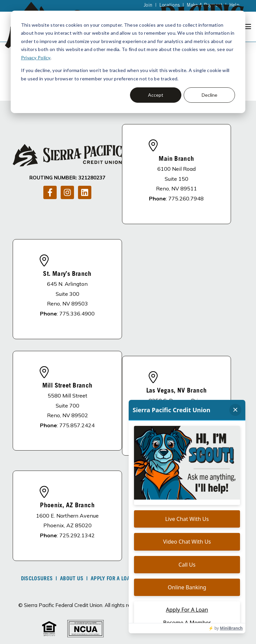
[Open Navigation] (247, 27)
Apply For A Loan (112, 579)
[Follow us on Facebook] (50, 192)
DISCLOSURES (37, 579)
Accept (156, 95)
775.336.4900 (77, 313)
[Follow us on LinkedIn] (85, 192)
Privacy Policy (36, 58)
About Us (72, 579)
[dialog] (128, 62)
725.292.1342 (77, 535)
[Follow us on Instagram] (67, 192)
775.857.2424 (77, 425)
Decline (209, 95)
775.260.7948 (186, 198)
